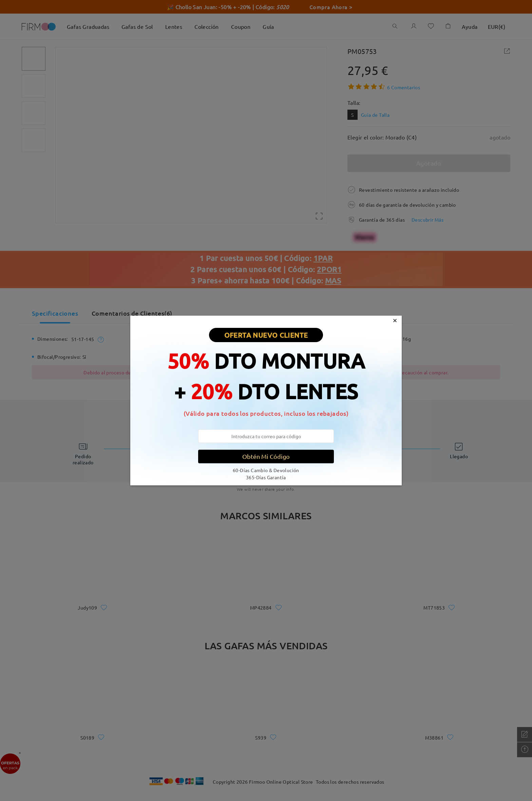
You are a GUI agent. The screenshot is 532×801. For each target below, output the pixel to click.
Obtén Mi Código (266, 456)
